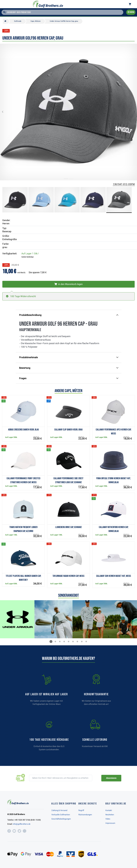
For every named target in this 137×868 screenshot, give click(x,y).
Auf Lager (30, 254)
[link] (49, 737)
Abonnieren (111, 778)
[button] (5, 112)
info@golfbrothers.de (22, 824)
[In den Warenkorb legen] (68, 284)
